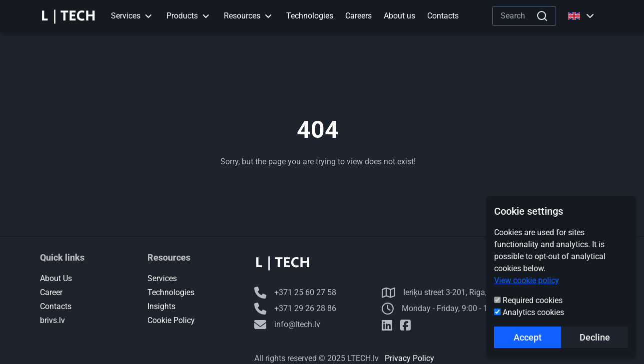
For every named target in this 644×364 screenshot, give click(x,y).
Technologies (171, 292)
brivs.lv (52, 320)
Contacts (56, 306)
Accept (528, 337)
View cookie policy (527, 280)
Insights (161, 306)
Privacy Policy (409, 358)
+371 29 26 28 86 (295, 309)
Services (162, 278)
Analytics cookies (533, 312)
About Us (56, 278)
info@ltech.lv (287, 325)
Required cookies (533, 300)
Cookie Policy (171, 320)
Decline (595, 337)
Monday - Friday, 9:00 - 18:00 (442, 309)
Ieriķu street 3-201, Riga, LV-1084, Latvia (462, 293)
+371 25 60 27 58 (295, 293)
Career (51, 292)
